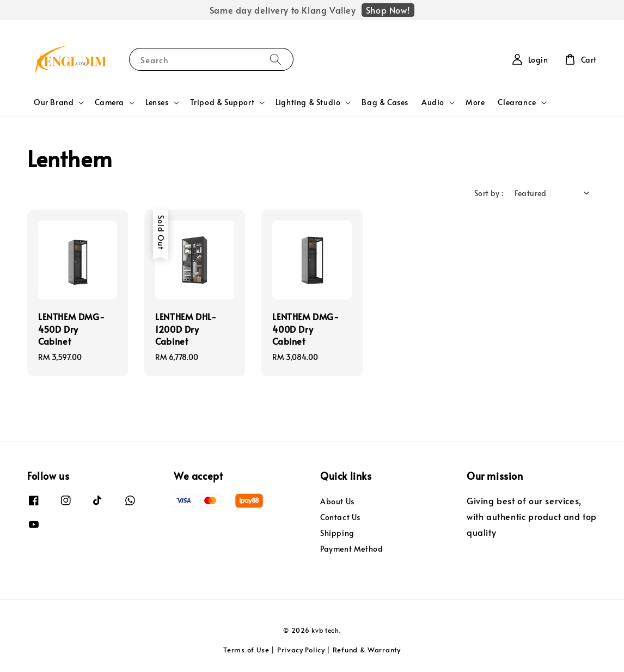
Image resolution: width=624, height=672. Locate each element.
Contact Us (340, 517)
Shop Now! (388, 10)
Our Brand (54, 102)
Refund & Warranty (367, 650)
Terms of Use (246, 650)
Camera (109, 102)
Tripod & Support (222, 102)
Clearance (517, 102)
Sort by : (489, 193)
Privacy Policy (301, 650)
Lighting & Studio (308, 102)
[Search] (276, 59)
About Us (337, 502)
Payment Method (351, 549)
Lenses (157, 102)
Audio (433, 102)
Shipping (337, 533)
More (475, 102)
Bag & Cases (385, 102)
